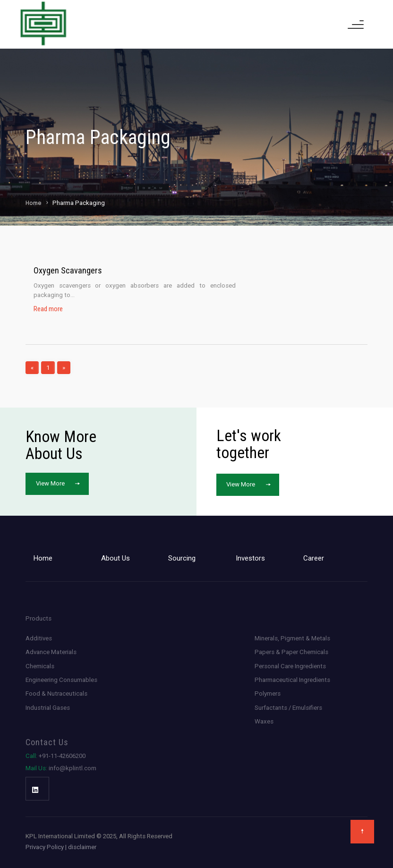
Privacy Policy (45, 847)
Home (34, 203)
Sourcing (182, 558)
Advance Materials (51, 652)
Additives (39, 638)
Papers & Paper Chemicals (291, 652)
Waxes (264, 721)
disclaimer (82, 847)
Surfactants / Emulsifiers (288, 708)
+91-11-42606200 (56, 756)
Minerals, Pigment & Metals (292, 638)
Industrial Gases (48, 708)
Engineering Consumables (61, 680)
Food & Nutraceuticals (56, 694)
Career (314, 558)
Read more (48, 309)
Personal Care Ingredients (290, 666)
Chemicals (40, 666)
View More (50, 483)
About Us (115, 558)
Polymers (268, 694)
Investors (250, 558)
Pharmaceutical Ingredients (292, 680)
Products (38, 618)
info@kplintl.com (61, 768)
